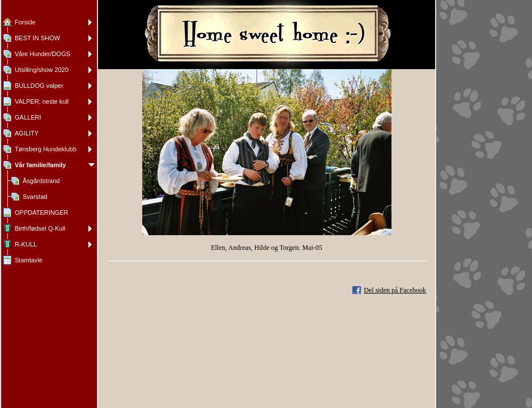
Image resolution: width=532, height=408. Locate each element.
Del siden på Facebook (395, 290)
